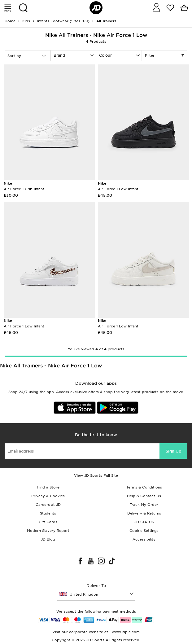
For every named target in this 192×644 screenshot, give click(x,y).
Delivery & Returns (144, 513)
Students (48, 513)
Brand (59, 55)
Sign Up (173, 451)
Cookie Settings (144, 531)
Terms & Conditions (144, 487)
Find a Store (48, 487)
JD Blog (48, 539)
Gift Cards (48, 522)
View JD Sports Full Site (96, 475)
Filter (165, 56)
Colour (105, 55)
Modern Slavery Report (48, 531)
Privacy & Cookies (48, 496)
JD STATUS (144, 522)
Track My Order (144, 505)
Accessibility (144, 539)
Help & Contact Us (144, 496)
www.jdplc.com (125, 632)
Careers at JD (48, 505)
